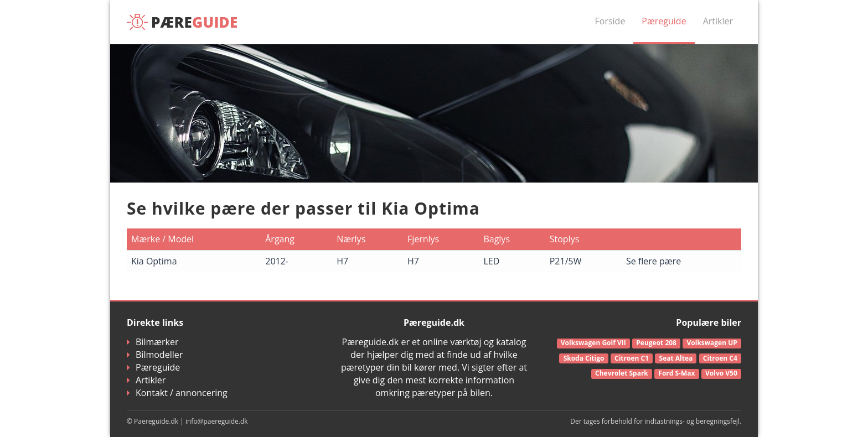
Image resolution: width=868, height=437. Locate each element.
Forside (610, 21)
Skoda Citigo (584, 358)
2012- (277, 261)
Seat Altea (676, 358)
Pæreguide (664, 21)
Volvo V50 (721, 373)
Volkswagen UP (712, 343)
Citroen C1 (632, 358)
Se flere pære (653, 261)
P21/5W (566, 261)
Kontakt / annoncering (177, 393)
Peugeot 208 (656, 343)
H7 (342, 261)
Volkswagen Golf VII (593, 343)
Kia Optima (154, 261)
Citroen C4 (720, 358)
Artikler (718, 21)
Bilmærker (153, 342)
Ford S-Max (676, 373)
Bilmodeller (155, 355)
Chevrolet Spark (622, 373)
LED (491, 261)
